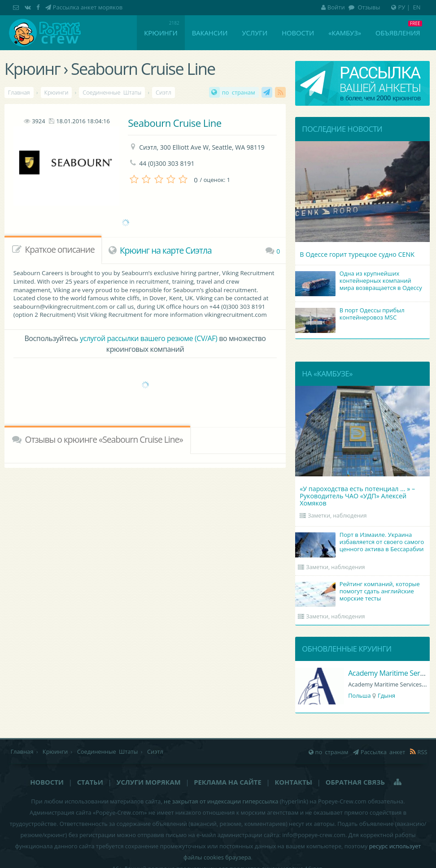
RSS (280, 92)
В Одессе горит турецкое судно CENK (357, 254)
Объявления (398, 33)
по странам (239, 92)
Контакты (293, 782)
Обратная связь (355, 782)
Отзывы (368, 7)
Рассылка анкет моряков (88, 7)
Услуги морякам (149, 782)
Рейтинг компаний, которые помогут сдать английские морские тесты (359, 592)
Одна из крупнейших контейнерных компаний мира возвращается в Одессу (360, 281)
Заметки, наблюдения (337, 516)
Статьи (90, 782)
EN (417, 7)
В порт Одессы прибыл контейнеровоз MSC (351, 315)
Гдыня (386, 695)
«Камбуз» (345, 33)
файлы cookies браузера (217, 857)
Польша (360, 695)
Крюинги (161, 33)
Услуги (255, 33)
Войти (333, 7)
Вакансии (210, 33)
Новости (298, 33)
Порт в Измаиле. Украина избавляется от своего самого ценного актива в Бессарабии (361, 543)
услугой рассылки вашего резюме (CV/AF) (148, 338)
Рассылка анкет (267, 92)
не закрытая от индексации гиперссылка (221, 801)
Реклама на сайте (227, 782)
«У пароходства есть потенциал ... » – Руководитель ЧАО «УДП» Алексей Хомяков (357, 496)
